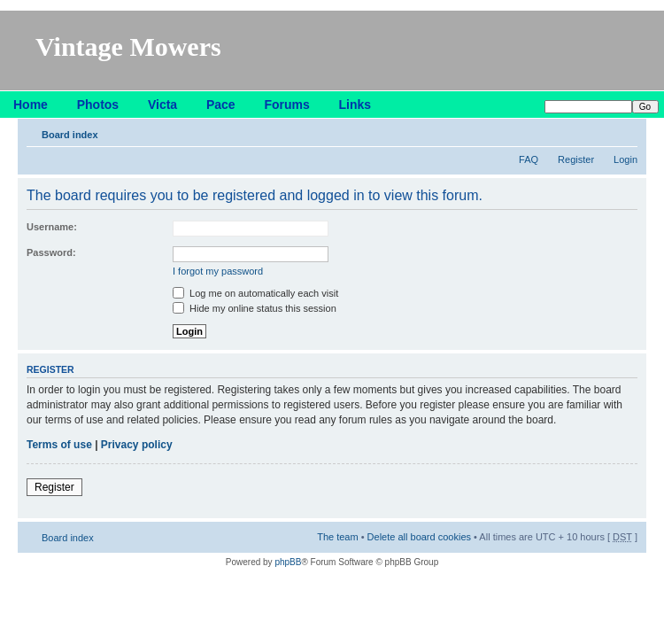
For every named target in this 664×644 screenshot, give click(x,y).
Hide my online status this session (255, 308)
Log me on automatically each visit (255, 293)
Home (31, 105)
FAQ (529, 159)
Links (355, 105)
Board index (70, 135)
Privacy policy (137, 445)
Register (576, 159)
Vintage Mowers (128, 47)
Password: (51, 252)
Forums (286, 105)
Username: (52, 227)
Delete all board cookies (419, 537)
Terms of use (59, 445)
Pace (221, 105)
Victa (162, 105)
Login (625, 159)
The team (337, 537)
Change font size (625, 131)
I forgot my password (218, 271)
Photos (98, 105)
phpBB (288, 562)
